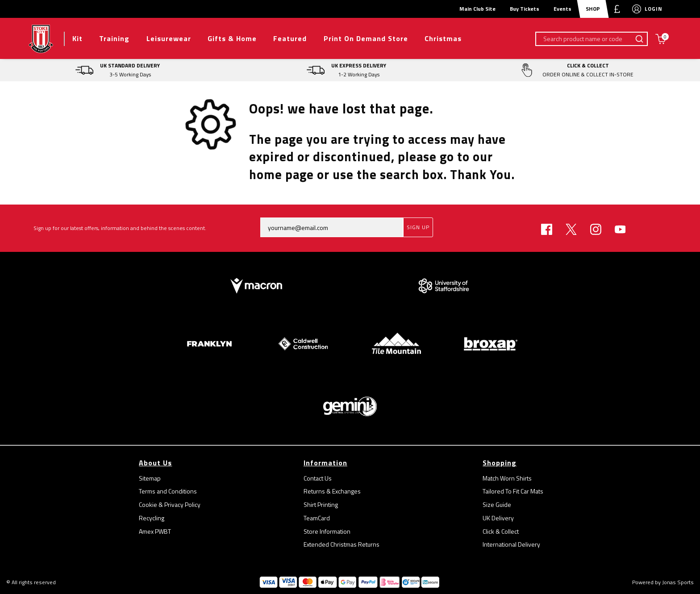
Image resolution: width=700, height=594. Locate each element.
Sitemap (150, 478)
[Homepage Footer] (256, 285)
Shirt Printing (321, 504)
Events (562, 9)
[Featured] (290, 39)
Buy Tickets (525, 9)
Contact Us (318, 478)
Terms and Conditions (168, 491)
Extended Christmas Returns (342, 544)
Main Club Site (477, 9)
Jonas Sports (678, 582)
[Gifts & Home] (232, 39)
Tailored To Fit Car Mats (513, 491)
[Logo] (41, 38)
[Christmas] (443, 39)
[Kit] (77, 39)
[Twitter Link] (571, 229)
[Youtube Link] (620, 229)
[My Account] (637, 9)
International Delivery (511, 544)
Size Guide (497, 504)
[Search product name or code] (584, 39)
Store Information (327, 531)
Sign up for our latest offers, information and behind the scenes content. (120, 228)
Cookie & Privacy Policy (170, 504)
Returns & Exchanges (332, 491)
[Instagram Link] (596, 229)
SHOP (593, 9)
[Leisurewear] (169, 39)
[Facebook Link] (547, 229)
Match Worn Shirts (507, 478)
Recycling (152, 518)
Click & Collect (501, 531)
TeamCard (317, 518)
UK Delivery (498, 518)
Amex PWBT (155, 531)
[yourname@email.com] (332, 227)
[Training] (114, 39)
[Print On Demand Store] (366, 39)
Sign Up (418, 227)
